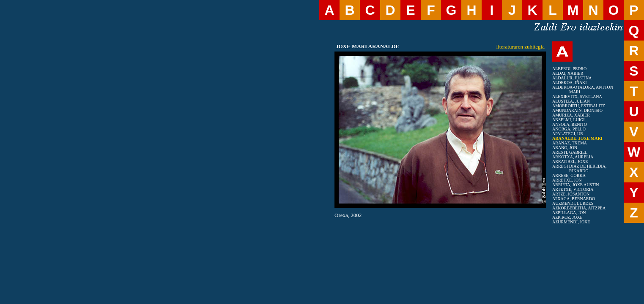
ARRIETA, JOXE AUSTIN (576, 185)
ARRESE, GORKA (569, 175)
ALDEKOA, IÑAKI (570, 83)
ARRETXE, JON (567, 180)
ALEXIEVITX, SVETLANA (577, 96)
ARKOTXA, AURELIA (573, 157)
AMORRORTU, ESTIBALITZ (579, 106)
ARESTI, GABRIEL (570, 152)
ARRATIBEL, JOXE (570, 161)
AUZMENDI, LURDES (573, 203)
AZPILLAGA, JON (569, 213)
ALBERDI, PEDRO (569, 69)
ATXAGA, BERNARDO (574, 199)
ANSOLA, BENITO (570, 124)
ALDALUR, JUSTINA (572, 78)
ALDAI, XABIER (568, 73)
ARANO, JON (565, 148)
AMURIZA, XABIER (571, 115)
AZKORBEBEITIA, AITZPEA (579, 208)
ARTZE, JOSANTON (571, 194)
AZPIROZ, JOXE (567, 217)
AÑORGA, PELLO (569, 129)
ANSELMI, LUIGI (569, 120)
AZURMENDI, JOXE (571, 222)
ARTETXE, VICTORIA (573, 189)
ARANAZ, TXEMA (570, 143)
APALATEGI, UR (568, 134)
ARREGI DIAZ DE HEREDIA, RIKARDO (579, 168)
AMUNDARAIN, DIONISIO (577, 110)
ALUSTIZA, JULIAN (571, 101)
